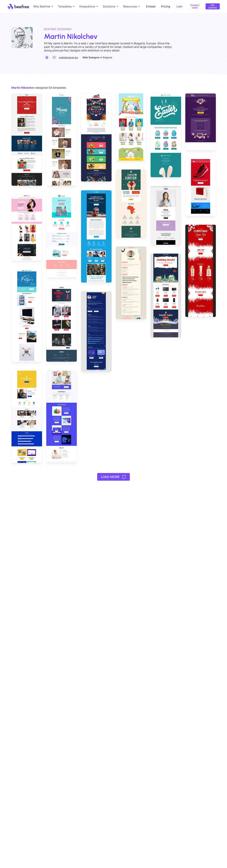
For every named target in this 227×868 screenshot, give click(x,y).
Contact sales (195, 6)
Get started (213, 6)
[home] (18, 6)
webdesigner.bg (68, 57)
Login (179, 6)
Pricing (166, 6)
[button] (44, 6)
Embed (151, 6)
